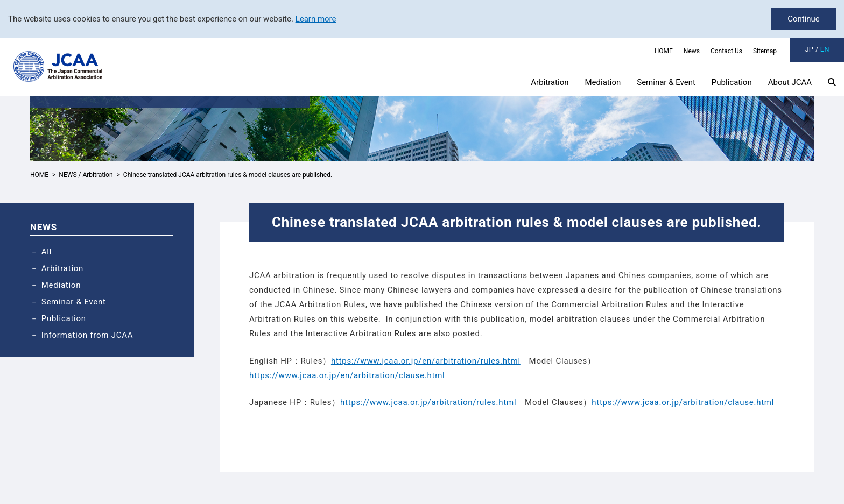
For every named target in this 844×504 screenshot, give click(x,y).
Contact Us (726, 51)
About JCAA (790, 82)
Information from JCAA (87, 335)
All (47, 252)
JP (809, 49)
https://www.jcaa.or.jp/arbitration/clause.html (683, 402)
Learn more (316, 19)
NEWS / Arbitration (86, 175)
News (692, 51)
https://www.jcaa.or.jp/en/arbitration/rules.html (426, 361)
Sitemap (765, 51)
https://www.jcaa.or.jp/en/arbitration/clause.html (347, 375)
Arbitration (550, 82)
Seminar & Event (666, 82)
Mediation (603, 82)
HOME (664, 51)
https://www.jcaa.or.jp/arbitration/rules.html (428, 402)
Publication (732, 82)
